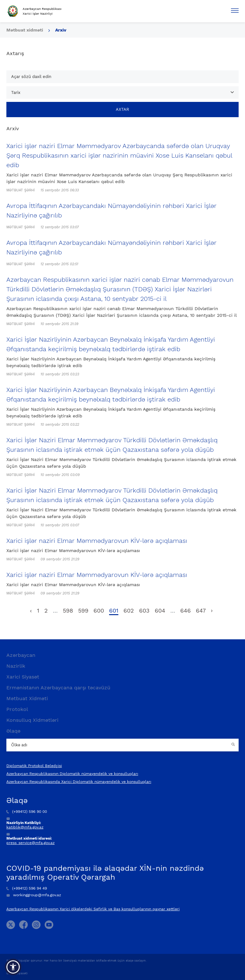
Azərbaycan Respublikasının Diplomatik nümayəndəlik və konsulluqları (72, 774)
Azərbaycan (21, 655)
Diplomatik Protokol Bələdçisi (34, 766)
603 (144, 611)
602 (129, 611)
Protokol (17, 709)
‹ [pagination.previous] (31, 611)
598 (68, 611)
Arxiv (61, 30)
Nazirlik (16, 666)
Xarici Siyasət (23, 677)
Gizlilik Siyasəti (17, 973)
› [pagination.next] (212, 611)
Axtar (122, 109)
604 (160, 611)
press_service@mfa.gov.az (30, 843)
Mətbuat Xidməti (27, 698)
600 (99, 611)
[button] (13, 967)
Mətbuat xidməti (25, 30)
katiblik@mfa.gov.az (25, 827)
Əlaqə (13, 731)
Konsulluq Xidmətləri (32, 720)
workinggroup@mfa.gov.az (34, 895)
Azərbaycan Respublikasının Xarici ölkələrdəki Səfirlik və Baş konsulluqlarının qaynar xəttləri (93, 909)
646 (186, 611)
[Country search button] (234, 745)
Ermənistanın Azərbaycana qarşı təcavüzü (58, 688)
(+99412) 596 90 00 (27, 812)
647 (201, 611)
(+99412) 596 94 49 (27, 888)
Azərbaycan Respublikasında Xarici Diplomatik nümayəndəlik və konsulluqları (79, 782)
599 (83, 611)
